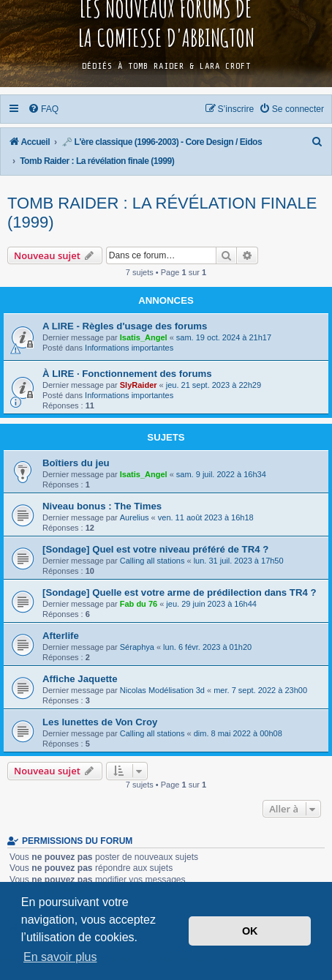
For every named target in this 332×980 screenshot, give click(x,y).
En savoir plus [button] (60, 957)
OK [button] (250, 931)
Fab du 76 (139, 604)
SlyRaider (139, 385)
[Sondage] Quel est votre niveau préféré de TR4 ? (155, 549)
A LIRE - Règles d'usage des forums (125, 326)
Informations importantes (129, 348)
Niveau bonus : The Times (102, 506)
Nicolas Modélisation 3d (162, 690)
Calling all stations (152, 561)
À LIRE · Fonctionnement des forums (127, 374)
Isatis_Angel (144, 337)
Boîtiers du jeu (76, 463)
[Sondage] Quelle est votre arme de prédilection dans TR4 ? (179, 592)
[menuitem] (44, 109)
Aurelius (135, 517)
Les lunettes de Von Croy (100, 722)
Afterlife (61, 636)
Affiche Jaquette (80, 679)
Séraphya (137, 647)
